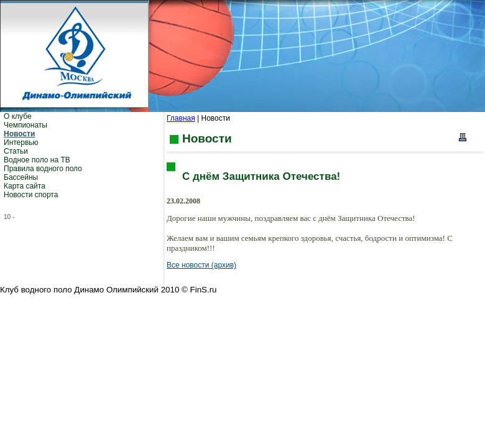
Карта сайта (25, 186)
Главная (181, 118)
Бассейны (21, 177)
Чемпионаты (25, 125)
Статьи (16, 151)
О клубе (18, 116)
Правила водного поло (43, 169)
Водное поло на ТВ (37, 160)
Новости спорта (31, 195)
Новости (19, 134)
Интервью (21, 142)
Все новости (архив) (201, 265)
